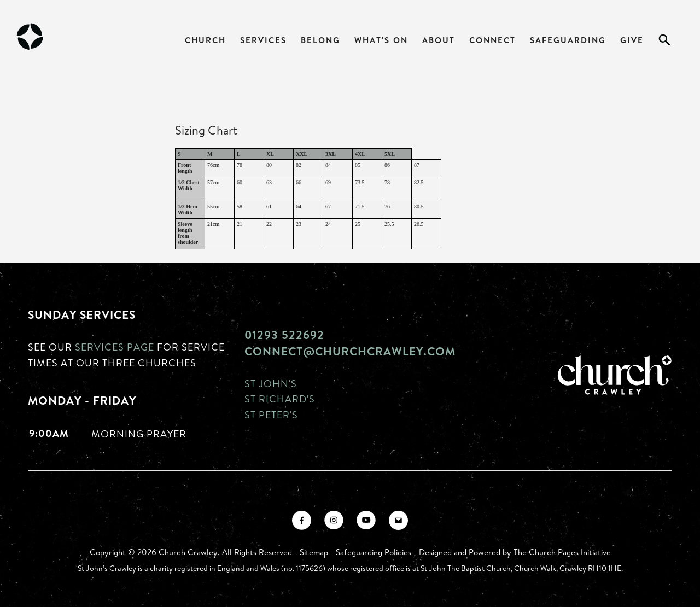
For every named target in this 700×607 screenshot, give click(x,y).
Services (263, 40)
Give (632, 40)
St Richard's (280, 399)
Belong (320, 40)
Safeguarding (568, 40)
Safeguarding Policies (374, 552)
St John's (271, 383)
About (439, 40)
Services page (115, 347)
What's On (381, 40)
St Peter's (271, 415)
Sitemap (314, 552)
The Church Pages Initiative (562, 552)
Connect (492, 40)
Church (205, 40)
